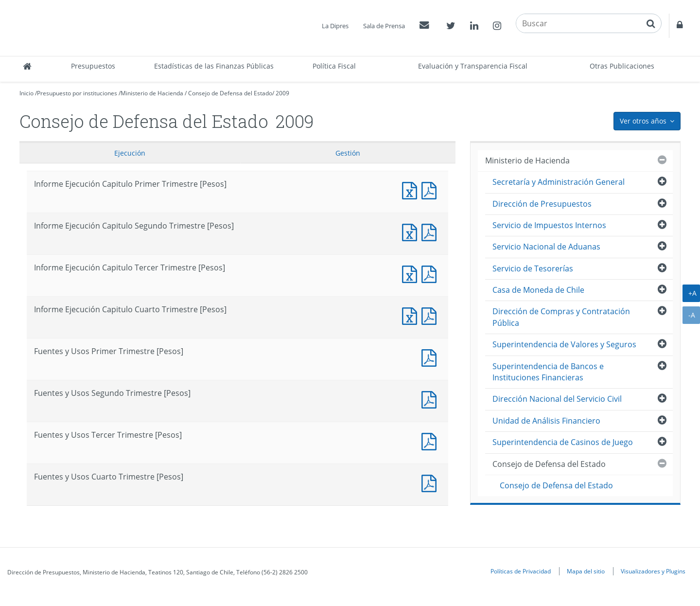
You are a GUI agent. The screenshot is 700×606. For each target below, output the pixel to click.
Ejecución (130, 153)
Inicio (26, 93)
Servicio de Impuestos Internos (549, 225)
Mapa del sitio (586, 571)
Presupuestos (93, 66)
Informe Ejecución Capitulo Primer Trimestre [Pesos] (412, 189)
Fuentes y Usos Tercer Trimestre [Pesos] (431, 440)
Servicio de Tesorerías (533, 268)
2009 (282, 93)
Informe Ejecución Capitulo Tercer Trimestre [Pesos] (412, 273)
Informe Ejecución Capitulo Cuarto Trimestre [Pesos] (412, 315)
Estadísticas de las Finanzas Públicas (214, 66)
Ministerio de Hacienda (152, 93)
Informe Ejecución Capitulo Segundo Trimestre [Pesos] (412, 231)
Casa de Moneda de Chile (538, 290)
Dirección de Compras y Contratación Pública (561, 317)
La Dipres (335, 26)
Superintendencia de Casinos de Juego (563, 442)
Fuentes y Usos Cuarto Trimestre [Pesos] (431, 482)
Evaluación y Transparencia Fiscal (473, 66)
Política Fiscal (334, 66)
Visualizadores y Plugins (653, 571)
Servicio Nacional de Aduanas (546, 247)
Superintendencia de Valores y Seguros (564, 344)
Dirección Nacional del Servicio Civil (557, 399)
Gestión (348, 153)
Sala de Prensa (384, 26)
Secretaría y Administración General (559, 182)
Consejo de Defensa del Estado (230, 93)
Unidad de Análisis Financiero (546, 421)
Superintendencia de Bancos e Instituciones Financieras (548, 372)
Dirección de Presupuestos (542, 204)
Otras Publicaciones (622, 66)
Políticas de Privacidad (521, 571)
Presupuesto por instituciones (77, 93)
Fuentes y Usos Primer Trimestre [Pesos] (431, 357)
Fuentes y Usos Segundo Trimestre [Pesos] (431, 399)
